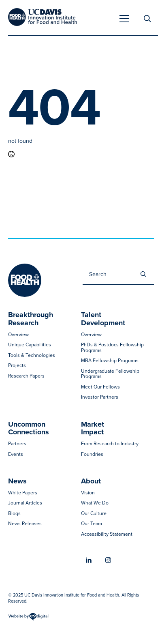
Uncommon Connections (29, 429)
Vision (88, 493)
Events (16, 454)
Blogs (14, 514)
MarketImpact (93, 429)
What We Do (95, 503)
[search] (143, 274)
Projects (17, 366)
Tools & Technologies (32, 355)
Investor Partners (100, 397)
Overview (18, 335)
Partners (17, 444)
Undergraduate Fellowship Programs (110, 374)
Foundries (92, 454)
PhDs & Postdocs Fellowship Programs (112, 348)
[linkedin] (89, 560)
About (91, 481)
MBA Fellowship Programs (110, 361)
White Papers (23, 493)
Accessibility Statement (107, 534)
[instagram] (108, 560)
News (17, 481)
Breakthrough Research (31, 319)
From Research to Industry (110, 444)
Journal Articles (25, 503)
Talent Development (103, 319)
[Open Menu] (124, 19)
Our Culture (94, 514)
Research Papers (26, 376)
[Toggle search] (147, 19)
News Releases (25, 524)
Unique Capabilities (30, 345)
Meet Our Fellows (100, 387)
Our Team (92, 524)
